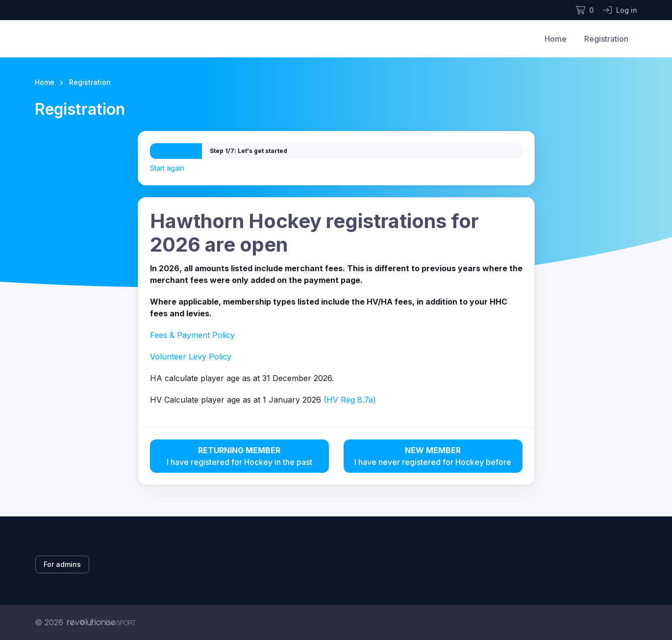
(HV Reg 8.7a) (350, 400)
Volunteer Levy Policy (191, 357)
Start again (167, 168)
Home (556, 39)
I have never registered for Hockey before (433, 456)
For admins (62, 564)
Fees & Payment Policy (192, 335)
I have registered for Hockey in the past (239, 456)
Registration (606, 39)
